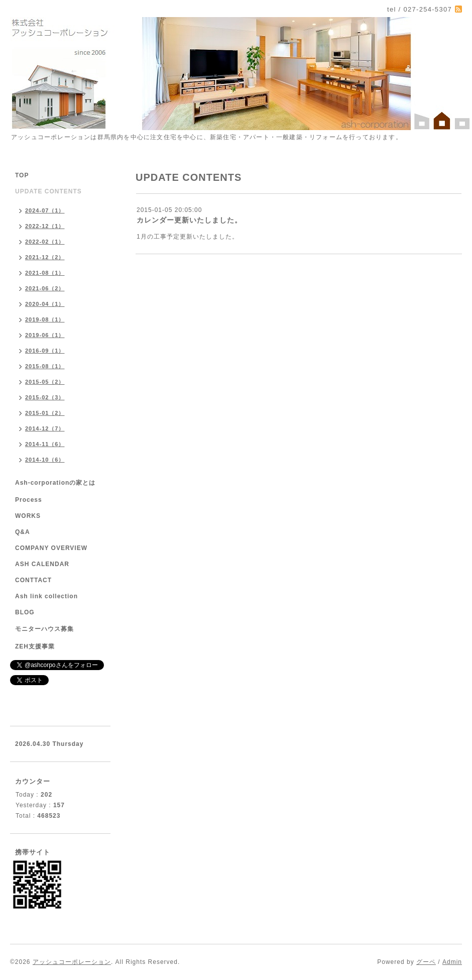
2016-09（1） (45, 351)
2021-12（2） (45, 257)
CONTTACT (33, 580)
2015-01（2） (45, 413)
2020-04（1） (45, 304)
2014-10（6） (45, 460)
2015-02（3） (45, 397)
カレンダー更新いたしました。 (189, 220)
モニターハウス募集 (44, 629)
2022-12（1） (45, 226)
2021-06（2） (45, 288)
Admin (452, 962)
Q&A (23, 532)
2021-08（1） (45, 273)
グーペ (426, 962)
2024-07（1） (45, 210)
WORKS (28, 516)
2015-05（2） (45, 382)
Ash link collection (46, 596)
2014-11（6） (45, 444)
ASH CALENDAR (42, 564)
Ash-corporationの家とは (55, 483)
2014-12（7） (45, 428)
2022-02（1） (45, 242)
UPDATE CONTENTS (48, 191)
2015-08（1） (45, 366)
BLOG (25, 612)
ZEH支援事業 (35, 646)
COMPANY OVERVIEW (51, 548)
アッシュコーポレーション (72, 962)
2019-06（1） (45, 335)
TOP (22, 175)
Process (29, 500)
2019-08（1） (45, 319)
